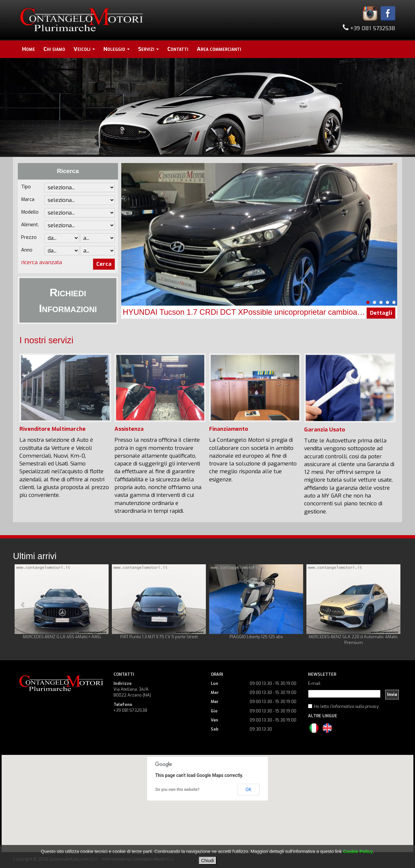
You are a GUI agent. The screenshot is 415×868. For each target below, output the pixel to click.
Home (29, 49)
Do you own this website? (178, 790)
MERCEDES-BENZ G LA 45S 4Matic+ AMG (62, 637)
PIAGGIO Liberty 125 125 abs (256, 637)
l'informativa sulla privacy (354, 706)
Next (392, 605)
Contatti (178, 49)
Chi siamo (54, 49)
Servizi (148, 49)
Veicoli (84, 49)
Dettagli (381, 313)
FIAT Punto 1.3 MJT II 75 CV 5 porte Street (159, 637)
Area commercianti (219, 49)
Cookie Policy (358, 851)
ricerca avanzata (41, 262)
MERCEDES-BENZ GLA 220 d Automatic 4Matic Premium (353, 640)
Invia (392, 694)
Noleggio (117, 49)
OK (248, 790)
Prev (23, 605)
